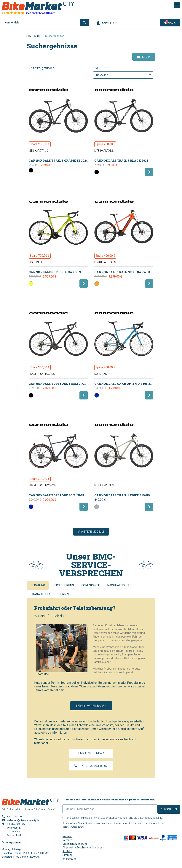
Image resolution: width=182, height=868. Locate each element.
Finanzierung (41, 594)
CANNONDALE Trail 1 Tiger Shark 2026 (126, 495)
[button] (144, 57)
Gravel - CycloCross (43, 374)
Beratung (38, 585)
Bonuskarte (91, 585)
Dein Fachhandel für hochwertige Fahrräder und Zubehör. (29, 809)
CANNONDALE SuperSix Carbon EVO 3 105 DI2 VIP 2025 (72, 272)
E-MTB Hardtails (105, 262)
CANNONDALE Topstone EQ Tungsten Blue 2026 (67, 495)
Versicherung (63, 585)
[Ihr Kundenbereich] (107, 23)
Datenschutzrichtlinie (150, 818)
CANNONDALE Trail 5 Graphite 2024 (58, 160)
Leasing (65, 594)
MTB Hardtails (38, 151)
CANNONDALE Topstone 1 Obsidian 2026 (61, 384)
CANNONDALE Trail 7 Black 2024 (121, 160)
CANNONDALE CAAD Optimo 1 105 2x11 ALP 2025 (132, 384)
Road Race (36, 262)
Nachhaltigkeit (119, 585)
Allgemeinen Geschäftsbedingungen (107, 818)
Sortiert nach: (101, 68)
